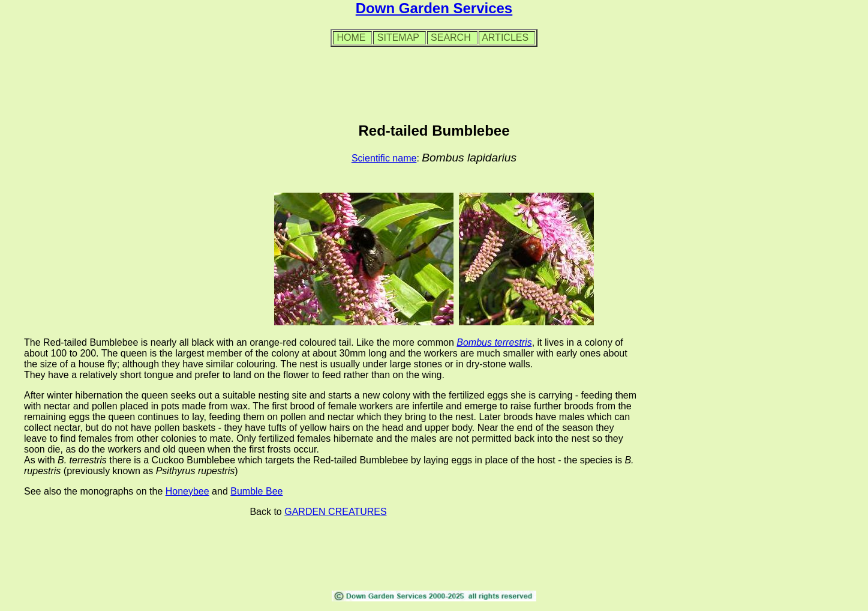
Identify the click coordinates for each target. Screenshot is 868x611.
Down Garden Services (434, 8)
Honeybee (187, 491)
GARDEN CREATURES (335, 512)
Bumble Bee (256, 491)
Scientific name (384, 158)
